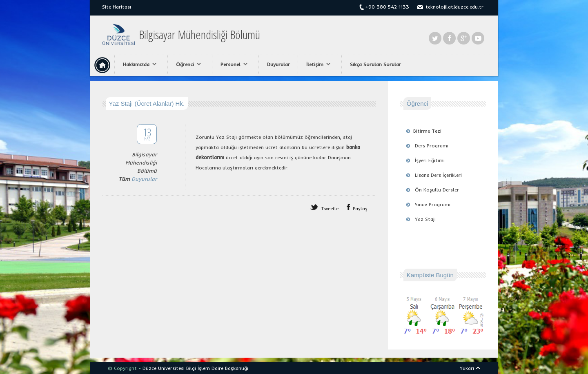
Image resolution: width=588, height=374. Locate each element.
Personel (232, 65)
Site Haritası (117, 7)
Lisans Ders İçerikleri (438, 175)
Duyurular (278, 64)
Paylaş (360, 209)
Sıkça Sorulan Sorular (375, 64)
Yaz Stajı (425, 219)
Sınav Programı (433, 204)
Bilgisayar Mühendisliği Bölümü (199, 35)
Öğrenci (186, 65)
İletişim (316, 65)
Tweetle (330, 209)
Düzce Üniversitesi (164, 368)
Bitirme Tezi (427, 131)
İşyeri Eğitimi (430, 160)
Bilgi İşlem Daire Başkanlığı (217, 368)
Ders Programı (432, 146)
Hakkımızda (138, 65)
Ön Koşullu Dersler (437, 190)
